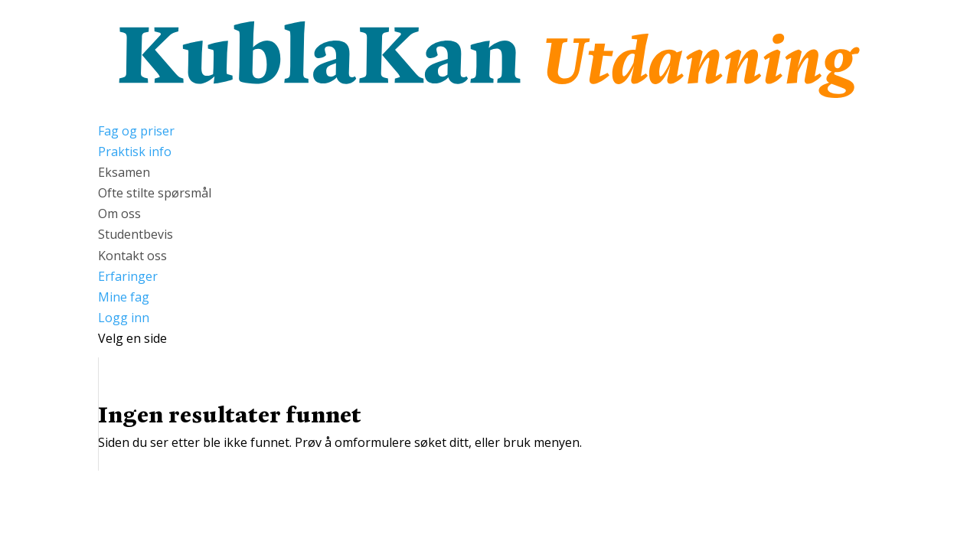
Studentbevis (136, 234)
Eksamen (124, 172)
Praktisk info (135, 152)
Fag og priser (136, 131)
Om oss (119, 214)
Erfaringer (128, 276)
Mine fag (124, 297)
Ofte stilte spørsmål (155, 193)
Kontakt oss (132, 256)
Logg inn (124, 318)
